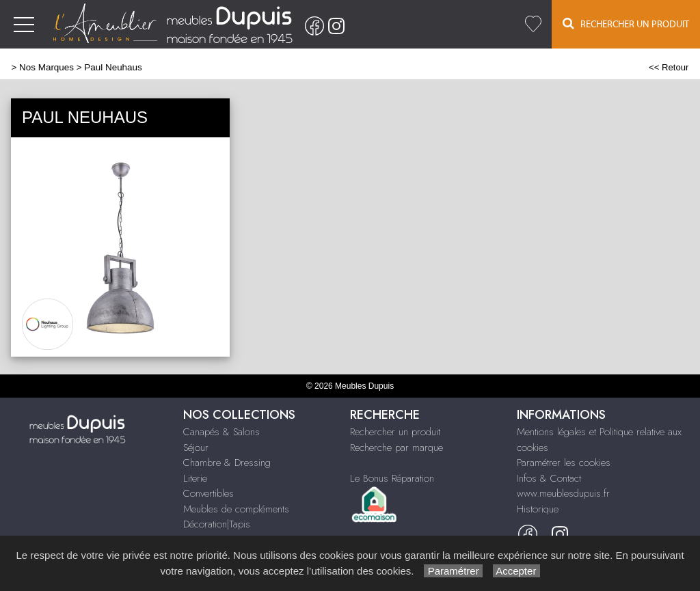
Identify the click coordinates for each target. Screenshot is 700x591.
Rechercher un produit (395, 432)
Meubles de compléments (236, 509)
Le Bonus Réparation (392, 478)
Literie (195, 478)
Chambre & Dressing (227, 463)
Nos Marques (46, 67)
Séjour (196, 448)
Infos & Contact (549, 478)
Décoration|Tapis (217, 524)
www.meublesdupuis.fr (563, 493)
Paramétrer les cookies (564, 463)
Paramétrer (453, 571)
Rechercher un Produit (626, 24)
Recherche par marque (396, 448)
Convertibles (208, 493)
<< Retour (669, 67)
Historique (538, 509)
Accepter (516, 571)
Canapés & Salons (221, 432)
